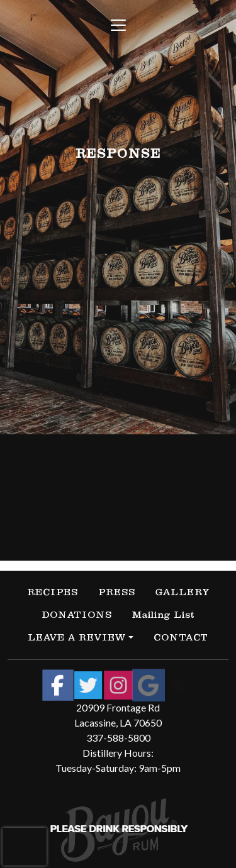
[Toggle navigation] (118, 25)
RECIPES (53, 592)
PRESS (117, 592)
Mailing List (163, 615)
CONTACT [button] (181, 637)
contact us (153, 523)
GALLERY (183, 592)
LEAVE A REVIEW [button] (77, 637)
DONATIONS (77, 615)
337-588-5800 (118, 738)
